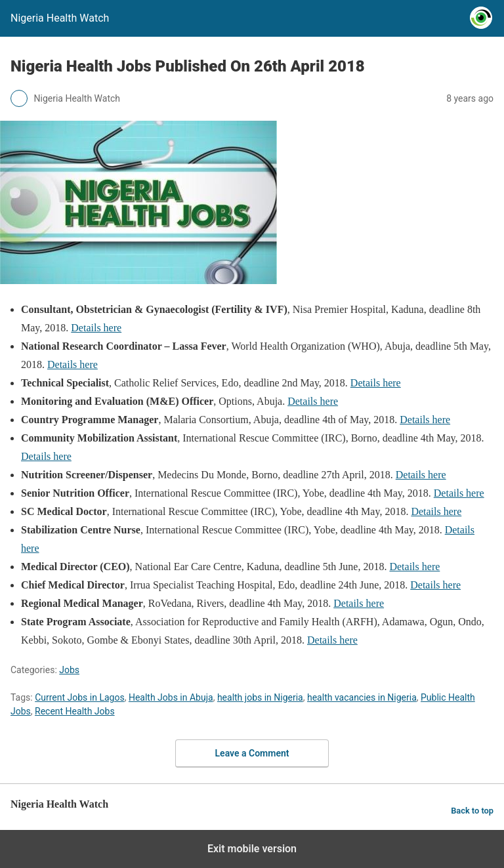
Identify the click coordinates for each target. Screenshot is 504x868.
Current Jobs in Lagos (80, 697)
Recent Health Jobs (75, 711)
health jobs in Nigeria (260, 697)
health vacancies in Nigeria (362, 697)
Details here (96, 328)
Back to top (472, 811)
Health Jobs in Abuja (171, 697)
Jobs (69, 670)
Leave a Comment (252, 753)
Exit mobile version (252, 849)
